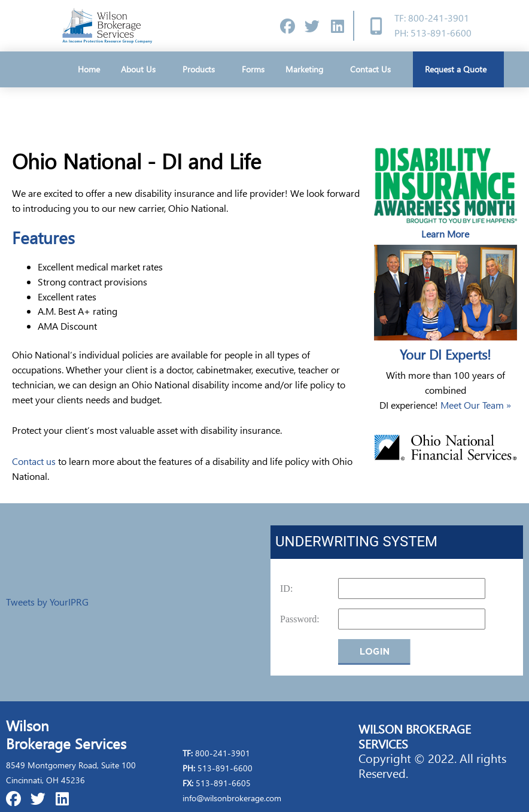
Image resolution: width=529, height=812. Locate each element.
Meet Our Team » (476, 405)
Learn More (445, 234)
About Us (141, 69)
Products (202, 69)
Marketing (307, 69)
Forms (253, 69)
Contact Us (370, 69)
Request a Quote (459, 69)
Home (89, 69)
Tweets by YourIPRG (47, 602)
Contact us (34, 461)
